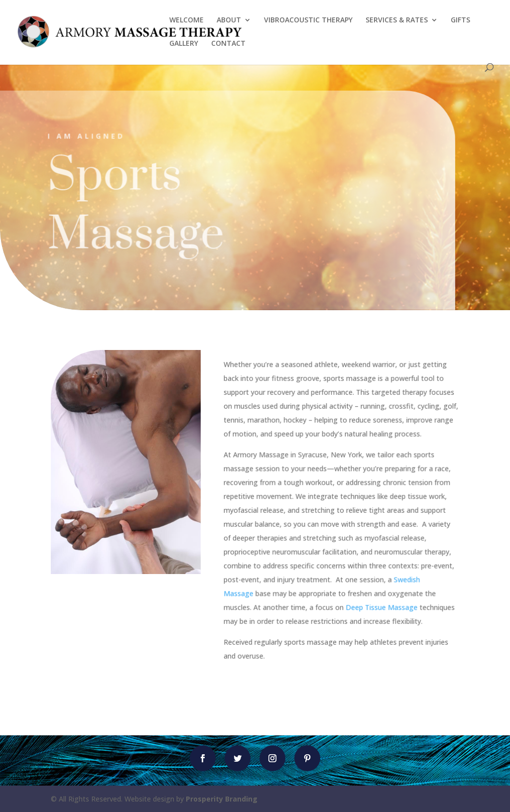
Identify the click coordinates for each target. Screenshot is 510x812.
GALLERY (184, 44)
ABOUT (229, 20)
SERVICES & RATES (397, 20)
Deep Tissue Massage (381, 607)
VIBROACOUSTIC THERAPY (308, 20)
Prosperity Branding (222, 799)
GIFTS (460, 20)
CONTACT (228, 44)
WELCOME (187, 20)
